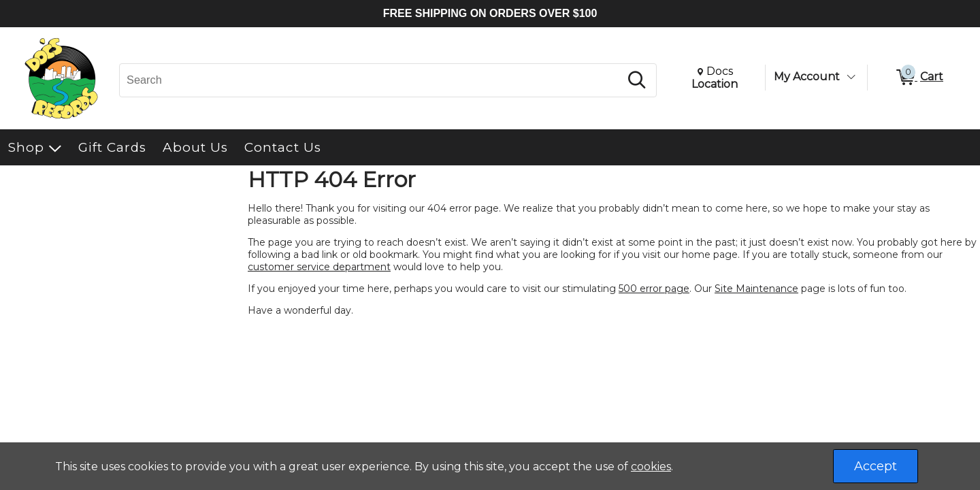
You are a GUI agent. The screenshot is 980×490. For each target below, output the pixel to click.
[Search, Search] (372, 80)
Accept (876, 466)
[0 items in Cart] (919, 78)
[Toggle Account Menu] (851, 77)
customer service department (319, 267)
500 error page (654, 289)
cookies (651, 467)
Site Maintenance (756, 289)
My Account (807, 77)
